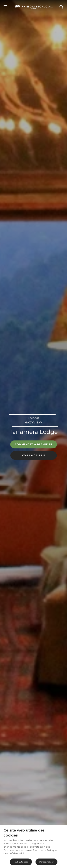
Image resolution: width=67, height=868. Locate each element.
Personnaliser (46, 862)
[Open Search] (61, 7)
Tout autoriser (21, 862)
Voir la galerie (33, 455)
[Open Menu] (5, 7)
